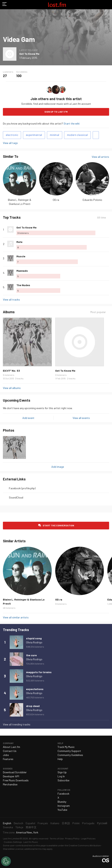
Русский (102, 823)
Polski (76, 823)
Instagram (64, 806)
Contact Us (10, 751)
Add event (28, 418)
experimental (34, 135)
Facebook (63, 794)
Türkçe (19, 827)
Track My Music (66, 747)
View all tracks (11, 299)
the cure (31, 655)
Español (30, 823)
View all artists (100, 157)
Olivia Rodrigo (34, 642)
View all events (81, 418)
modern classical (77, 135)
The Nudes (23, 285)
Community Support (69, 751)
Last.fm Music (31, 842)
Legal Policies (88, 838)
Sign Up (62, 772)
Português (88, 823)
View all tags (10, 143)
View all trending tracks (17, 724)
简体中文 (31, 827)
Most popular (98, 312)
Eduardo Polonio (92, 200)
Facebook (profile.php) (22, 488)
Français (43, 823)
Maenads (22, 271)
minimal (55, 135)
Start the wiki (72, 123)
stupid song (34, 638)
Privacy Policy (72, 838)
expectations (35, 689)
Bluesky (62, 802)
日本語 (66, 823)
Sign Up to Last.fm (56, 112)
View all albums (12, 388)
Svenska (8, 827)
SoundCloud (16, 497)
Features (8, 759)
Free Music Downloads (16, 780)
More (108, 229)
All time (101, 217)
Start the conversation (58, 525)
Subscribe (63, 780)
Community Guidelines (70, 755)
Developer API (11, 776)
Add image (58, 467)
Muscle (21, 256)
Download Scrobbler (15, 772)
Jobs (6, 755)
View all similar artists (16, 617)
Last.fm (57, 5)
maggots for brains (39, 672)
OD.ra (56, 200)
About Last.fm (11, 747)
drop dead (33, 706)
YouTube (62, 810)
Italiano (55, 823)
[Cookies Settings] (6, 861)
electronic (12, 135)
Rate (19, 242)
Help (60, 759)
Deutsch (18, 823)
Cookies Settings (13, 842)
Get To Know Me (29, 54)
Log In (61, 776)
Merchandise (10, 784)
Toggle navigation (5, 5)
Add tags (96, 135)
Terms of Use (57, 838)
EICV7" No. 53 (11, 371)
